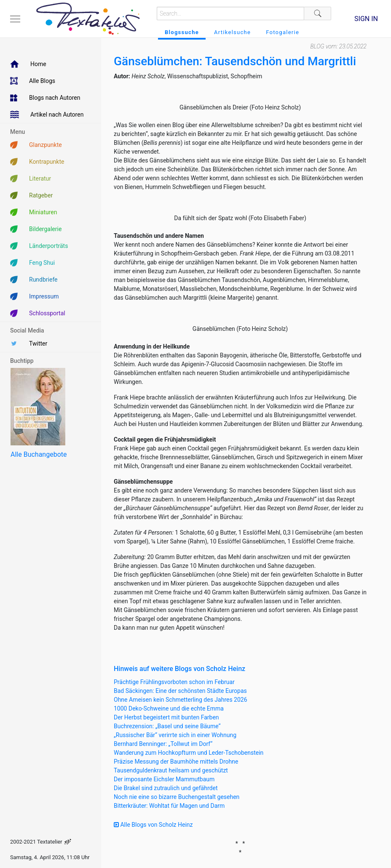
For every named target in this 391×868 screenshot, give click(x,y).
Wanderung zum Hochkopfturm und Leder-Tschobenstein (189, 753)
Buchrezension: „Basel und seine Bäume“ (167, 726)
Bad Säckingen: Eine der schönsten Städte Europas (180, 691)
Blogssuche (182, 32)
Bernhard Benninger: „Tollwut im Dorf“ (163, 744)
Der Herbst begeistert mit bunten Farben (166, 717)
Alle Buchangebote (39, 454)
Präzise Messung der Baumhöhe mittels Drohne (176, 761)
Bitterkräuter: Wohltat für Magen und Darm (169, 806)
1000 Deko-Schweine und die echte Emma (169, 708)
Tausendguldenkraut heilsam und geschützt (171, 770)
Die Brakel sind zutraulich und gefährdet (166, 788)
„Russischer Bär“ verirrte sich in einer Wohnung (175, 735)
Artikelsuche (232, 32)
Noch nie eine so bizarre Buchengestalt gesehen (177, 797)
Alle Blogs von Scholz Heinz (153, 825)
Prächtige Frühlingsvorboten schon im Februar (174, 682)
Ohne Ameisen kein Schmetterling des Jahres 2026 (181, 700)
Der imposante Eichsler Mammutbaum (164, 779)
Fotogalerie (283, 32)
